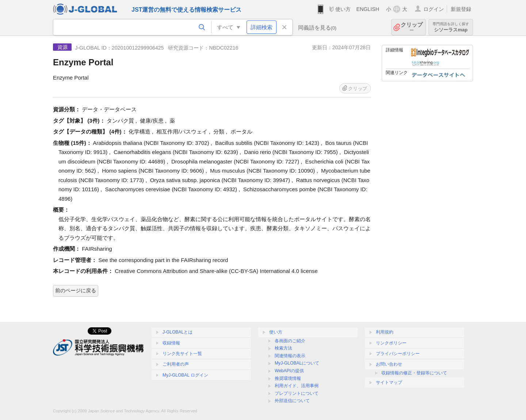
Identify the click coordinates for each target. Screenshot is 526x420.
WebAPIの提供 (289, 371)
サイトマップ (389, 382)
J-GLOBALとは (178, 332)
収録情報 (171, 343)
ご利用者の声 (176, 364)
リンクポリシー (391, 343)
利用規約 (385, 332)
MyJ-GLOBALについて (297, 363)
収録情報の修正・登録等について (414, 373)
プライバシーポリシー (398, 354)
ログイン (434, 9)
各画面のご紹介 (290, 341)
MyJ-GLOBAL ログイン (185, 375)
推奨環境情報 (288, 378)
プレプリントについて (297, 393)
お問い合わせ (389, 364)
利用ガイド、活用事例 (297, 386)
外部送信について (292, 401)
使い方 (343, 9)
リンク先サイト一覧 (182, 354)
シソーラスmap (451, 27)
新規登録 (461, 9)
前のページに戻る (76, 290)
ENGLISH (368, 9)
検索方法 (283, 348)
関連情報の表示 (290, 356)
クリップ (412, 27)
